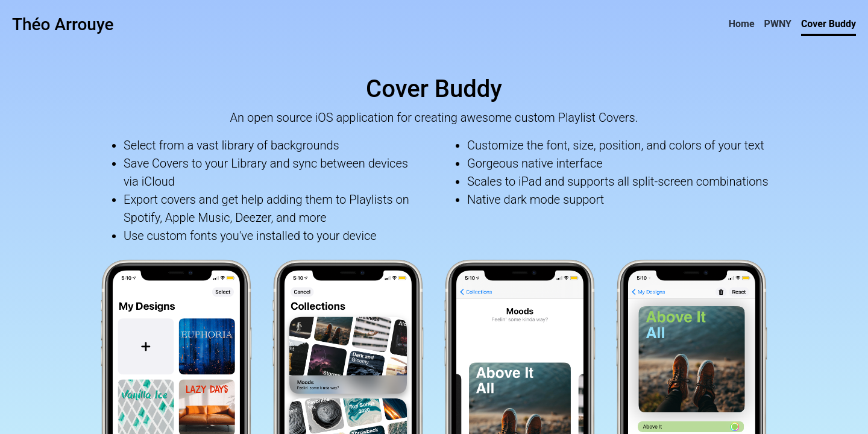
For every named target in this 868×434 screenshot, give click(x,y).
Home (742, 24)
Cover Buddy (829, 24)
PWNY (778, 24)
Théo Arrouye (63, 24)
